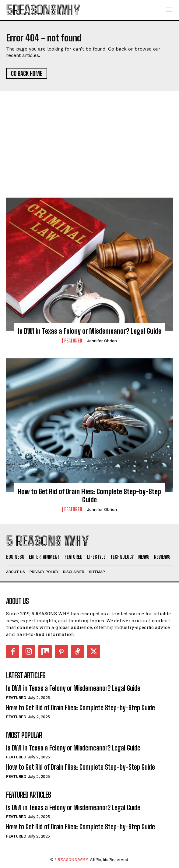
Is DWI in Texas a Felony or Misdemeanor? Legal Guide (90, 331)
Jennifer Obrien (102, 341)
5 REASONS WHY (71, 859)
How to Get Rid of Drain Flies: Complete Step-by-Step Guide (89, 495)
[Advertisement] (89, 152)
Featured (73, 341)
